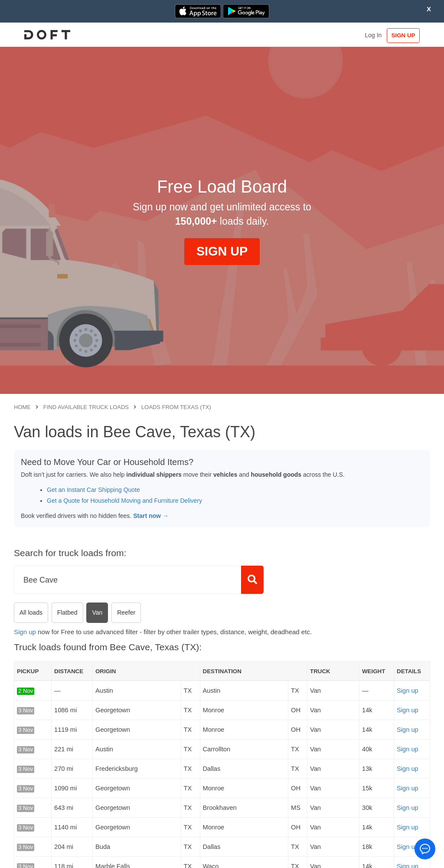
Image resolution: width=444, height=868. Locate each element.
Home (22, 407)
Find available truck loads (86, 407)
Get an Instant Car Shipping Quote (93, 490)
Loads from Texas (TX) (176, 407)
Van (97, 613)
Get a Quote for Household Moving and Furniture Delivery (124, 501)
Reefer (126, 613)
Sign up (25, 632)
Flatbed (67, 613)
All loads (31, 613)
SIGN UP (403, 35)
